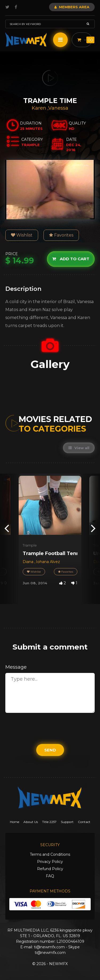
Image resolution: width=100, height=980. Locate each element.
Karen (40, 108)
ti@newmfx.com (49, 947)
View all (79, 448)
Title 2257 (49, 822)
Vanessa (58, 108)
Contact (84, 822)
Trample (30, 545)
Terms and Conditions (50, 854)
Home (15, 822)
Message (16, 667)
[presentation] (7, 528)
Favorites (61, 235)
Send (50, 750)
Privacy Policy (50, 862)
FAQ (50, 876)
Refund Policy (50, 869)
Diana (29, 562)
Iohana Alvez (48, 562)
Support (67, 822)
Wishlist (22, 235)
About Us (31, 822)
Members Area (72, 7)
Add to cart (71, 259)
